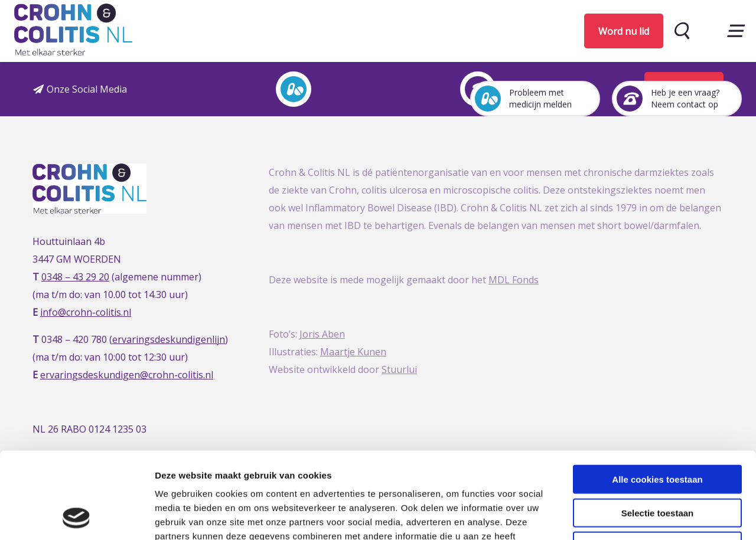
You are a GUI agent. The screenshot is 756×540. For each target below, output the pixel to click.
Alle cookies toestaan (657, 398)
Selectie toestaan (658, 432)
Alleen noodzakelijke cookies (657, 465)
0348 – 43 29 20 (75, 277)
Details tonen (638, 517)
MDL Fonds (514, 280)
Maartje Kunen (353, 352)
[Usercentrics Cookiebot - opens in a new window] (76, 517)
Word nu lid (624, 31)
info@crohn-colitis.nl (86, 312)
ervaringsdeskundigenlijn (169, 339)
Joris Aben (322, 334)
